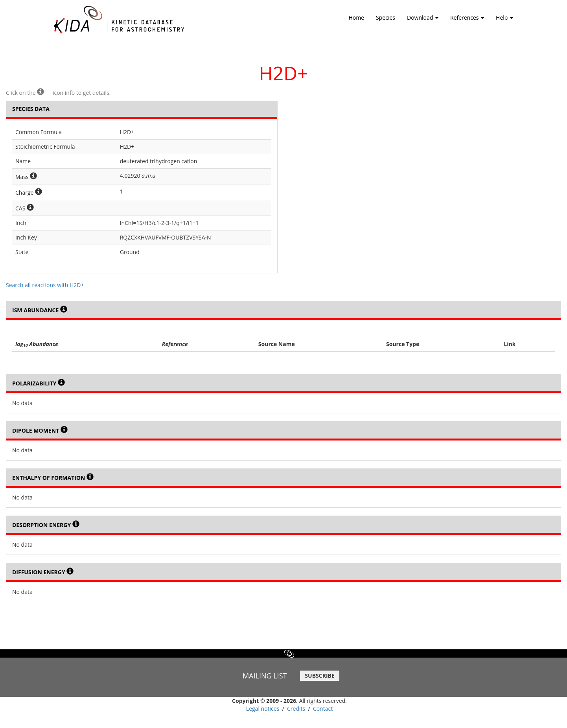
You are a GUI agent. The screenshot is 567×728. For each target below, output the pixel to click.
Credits (296, 709)
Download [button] (423, 20)
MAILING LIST (265, 676)
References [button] (467, 20)
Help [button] (504, 20)
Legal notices (263, 709)
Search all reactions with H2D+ (45, 285)
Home (357, 18)
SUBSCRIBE (319, 675)
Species (386, 18)
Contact (323, 709)
